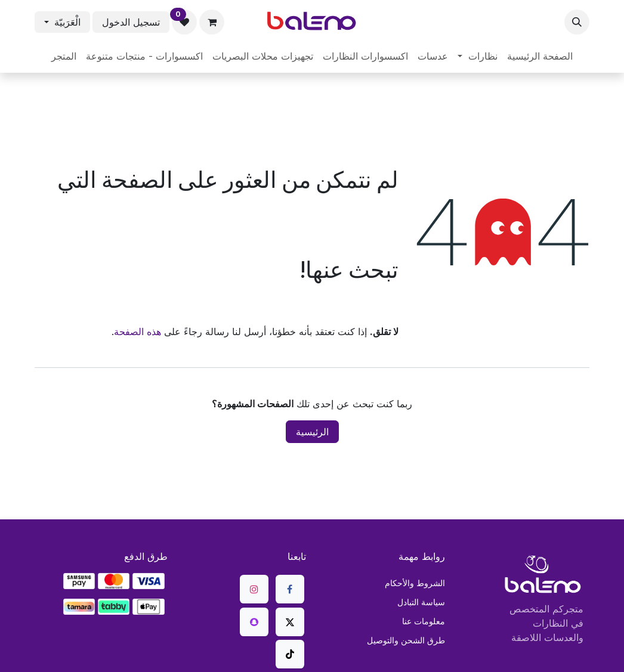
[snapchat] (254, 622)
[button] (577, 22)
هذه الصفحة (138, 332)
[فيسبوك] (290, 589)
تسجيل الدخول (131, 22)
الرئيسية (312, 432)
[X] (290, 622)
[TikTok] (290, 654)
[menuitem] (540, 56)
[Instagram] (254, 589)
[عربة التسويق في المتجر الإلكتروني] (212, 22)
